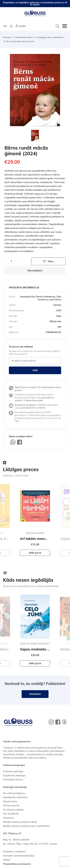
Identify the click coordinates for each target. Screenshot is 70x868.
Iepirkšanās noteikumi (15, 797)
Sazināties (35, 694)
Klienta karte (10, 801)
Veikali (7, 860)
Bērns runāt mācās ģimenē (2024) (20, 41)
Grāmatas (7, 37)
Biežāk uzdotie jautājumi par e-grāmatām (27, 826)
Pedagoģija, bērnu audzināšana (50, 37)
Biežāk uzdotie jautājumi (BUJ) (20, 822)
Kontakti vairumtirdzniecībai (19, 856)
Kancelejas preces (13, 779)
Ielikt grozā (35, 553)
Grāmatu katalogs (13, 771)
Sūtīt (35, 370)
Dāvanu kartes (11, 805)
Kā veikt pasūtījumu (14, 793)
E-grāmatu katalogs (14, 775)
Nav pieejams (35, 271)
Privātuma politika (13, 810)
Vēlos (48, 261)
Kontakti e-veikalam (14, 851)
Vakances (8, 818)
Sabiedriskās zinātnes (24, 37)
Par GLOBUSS (11, 814)
